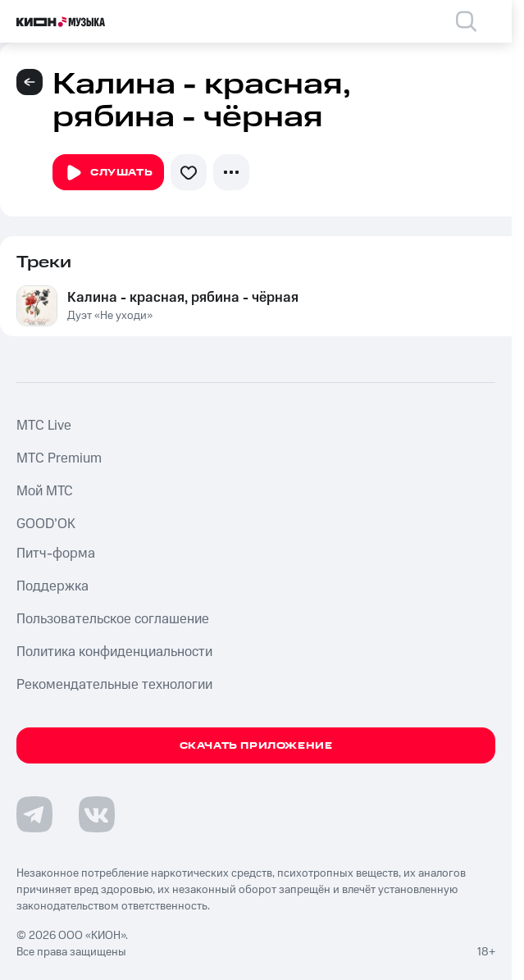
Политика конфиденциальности (114, 652)
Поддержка (52, 586)
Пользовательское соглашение (113, 619)
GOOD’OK (46, 524)
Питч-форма (56, 554)
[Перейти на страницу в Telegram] (34, 814)
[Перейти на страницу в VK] (97, 814)
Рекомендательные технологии (114, 685)
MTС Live (44, 426)
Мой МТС (45, 491)
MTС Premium (59, 458)
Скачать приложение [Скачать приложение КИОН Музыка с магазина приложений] (256, 746)
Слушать (108, 173)
